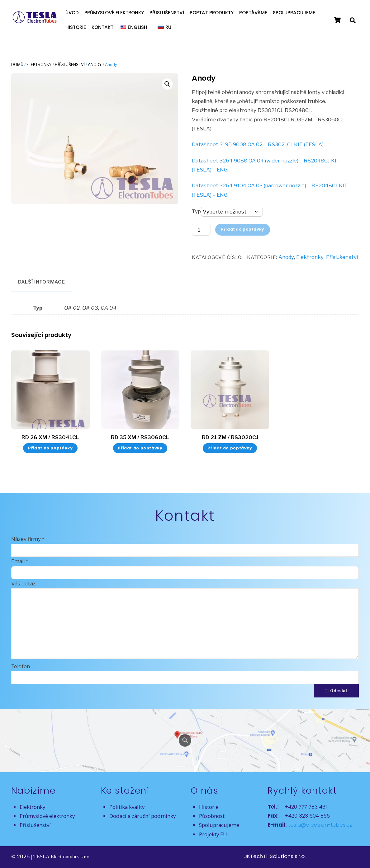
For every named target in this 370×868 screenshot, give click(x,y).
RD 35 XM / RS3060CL (140, 437)
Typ (196, 211)
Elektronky (39, 65)
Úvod (72, 13)
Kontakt (102, 27)
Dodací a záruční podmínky (142, 816)
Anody (95, 65)
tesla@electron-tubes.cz (319, 825)
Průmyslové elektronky (114, 13)
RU (168, 27)
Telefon (21, 666)
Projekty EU (213, 834)
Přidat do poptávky (243, 229)
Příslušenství (167, 13)
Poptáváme (253, 13)
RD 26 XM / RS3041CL (50, 437)
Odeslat (337, 691)
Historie (76, 27)
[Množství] (201, 230)
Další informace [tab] (42, 282)
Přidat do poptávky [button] (50, 448)
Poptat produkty (212, 13)
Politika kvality (127, 807)
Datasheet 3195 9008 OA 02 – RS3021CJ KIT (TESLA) (258, 144)
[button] (167, 84)
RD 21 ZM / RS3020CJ (230, 437)
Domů (17, 65)
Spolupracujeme (294, 13)
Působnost (212, 816)
